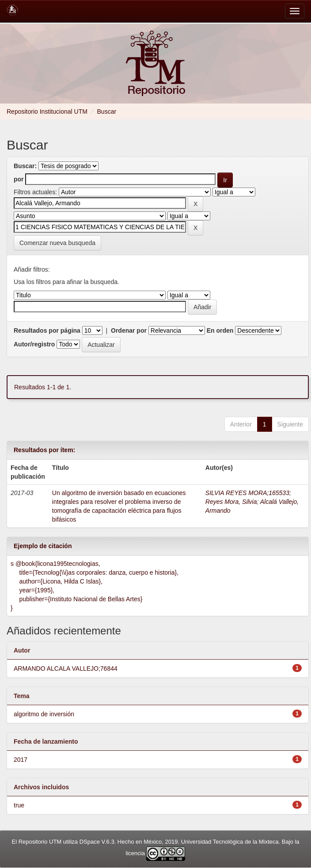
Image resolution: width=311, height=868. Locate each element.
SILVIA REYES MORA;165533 (247, 493)
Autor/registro (34, 344)
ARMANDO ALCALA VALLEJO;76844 (66, 668)
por (19, 179)
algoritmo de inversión (44, 714)
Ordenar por (129, 330)
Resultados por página (47, 330)
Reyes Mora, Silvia (231, 502)
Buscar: (25, 166)
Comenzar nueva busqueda (57, 243)
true (19, 805)
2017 (21, 760)
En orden (220, 330)
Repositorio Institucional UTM (47, 111)
